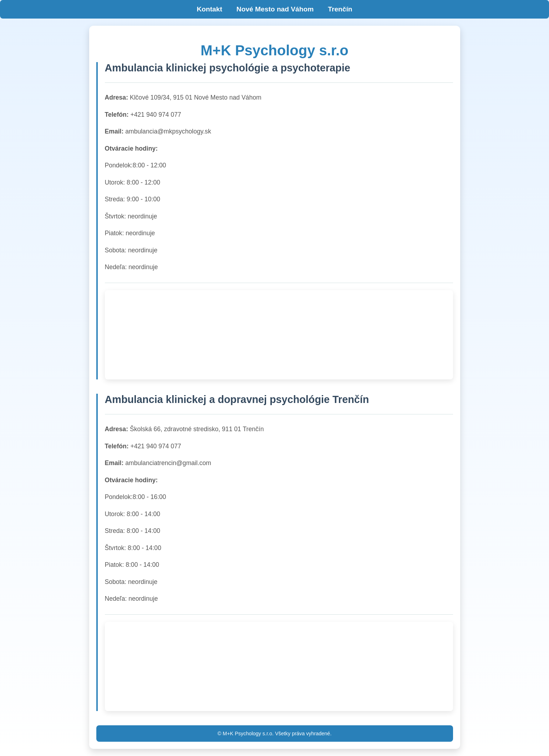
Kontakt (209, 9)
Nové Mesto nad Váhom (275, 9)
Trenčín (340, 9)
